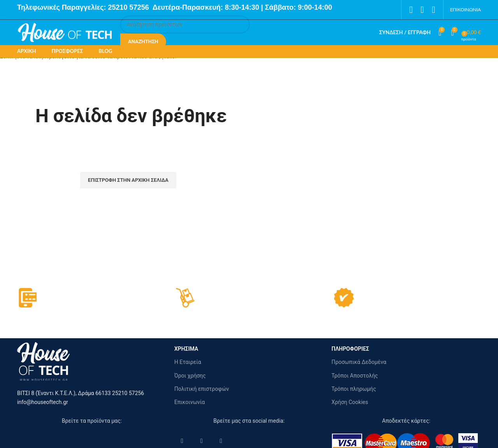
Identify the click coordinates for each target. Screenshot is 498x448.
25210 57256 (130, 7)
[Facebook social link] (411, 10)
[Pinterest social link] (434, 10)
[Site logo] (65, 32)
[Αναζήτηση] (185, 25)
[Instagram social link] (422, 10)
